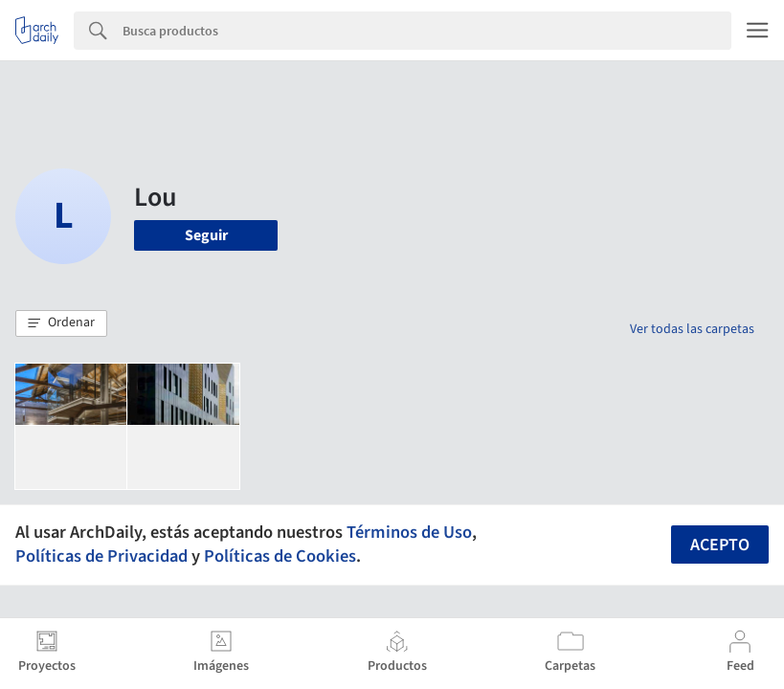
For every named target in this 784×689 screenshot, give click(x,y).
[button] (61, 323)
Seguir (206, 235)
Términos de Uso (409, 532)
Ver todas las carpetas (692, 329)
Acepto (720, 545)
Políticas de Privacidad (101, 556)
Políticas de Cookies (280, 556)
